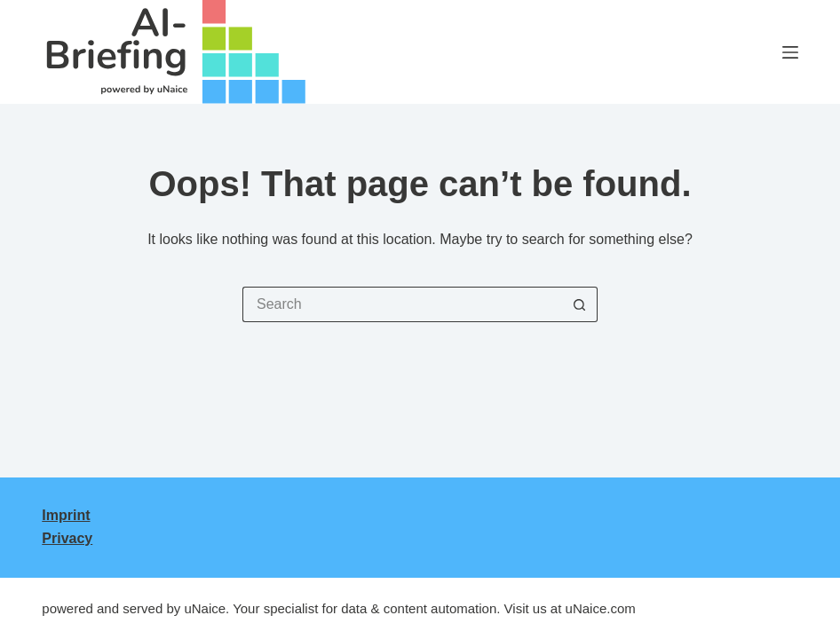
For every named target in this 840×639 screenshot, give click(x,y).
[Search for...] (402, 304)
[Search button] (580, 304)
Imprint (66, 515)
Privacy (67, 538)
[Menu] (790, 52)
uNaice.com (601, 608)
